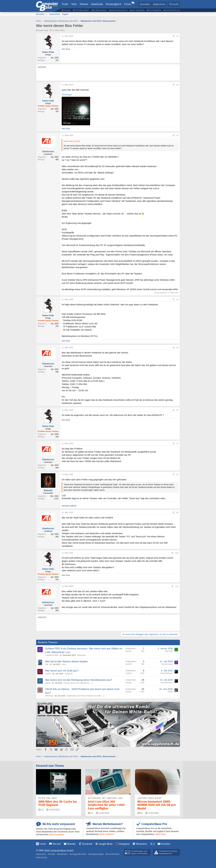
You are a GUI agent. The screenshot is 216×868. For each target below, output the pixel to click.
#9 (177, 513)
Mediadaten (62, 854)
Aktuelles (40, 14)
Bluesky (71, 844)
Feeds (43, 844)
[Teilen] (173, 36)
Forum (128, 4)
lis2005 (48, 674)
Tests (74, 4)
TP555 (170, 692)
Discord (57, 844)
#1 (177, 36)
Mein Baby (66, 49)
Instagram (124, 844)
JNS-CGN (169, 651)
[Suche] (174, 4)
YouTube (166, 844)
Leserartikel (55, 14)
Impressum (41, 854)
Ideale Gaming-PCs (119, 10)
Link (64, 495)
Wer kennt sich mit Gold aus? (62, 671)
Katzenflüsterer (167, 673)
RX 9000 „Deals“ (100, 10)
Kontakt (51, 854)
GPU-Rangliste (138, 10)
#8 (177, 474)
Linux (64, 664)
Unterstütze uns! (173, 10)
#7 (177, 444)
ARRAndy (49, 696)
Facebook (87, 844)
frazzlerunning (167, 664)
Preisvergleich (113, 4)
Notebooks (81, 655)
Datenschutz (42, 857)
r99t (47, 664)
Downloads (97, 4)
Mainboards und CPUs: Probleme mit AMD (84, 696)
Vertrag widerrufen (78, 854)
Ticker (65, 4)
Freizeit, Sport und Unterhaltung (76, 683)
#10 (177, 553)
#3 (177, 135)
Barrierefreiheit (112, 854)
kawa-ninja (43, 30)
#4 (177, 299)
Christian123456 (52, 655)
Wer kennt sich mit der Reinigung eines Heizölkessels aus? (79, 680)
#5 (177, 348)
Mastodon (142, 844)
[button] (46, 14)
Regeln (65, 14)
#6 (177, 410)
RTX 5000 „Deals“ (82, 10)
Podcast (67, 10)
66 (140, 813)
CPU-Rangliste (155, 10)
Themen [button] (84, 4)
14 (91, 813)
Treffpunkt (69, 674)
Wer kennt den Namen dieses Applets (66, 661)
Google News (106, 844)
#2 (177, 85)
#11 (177, 586)
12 (41, 810)
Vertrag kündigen (96, 854)
